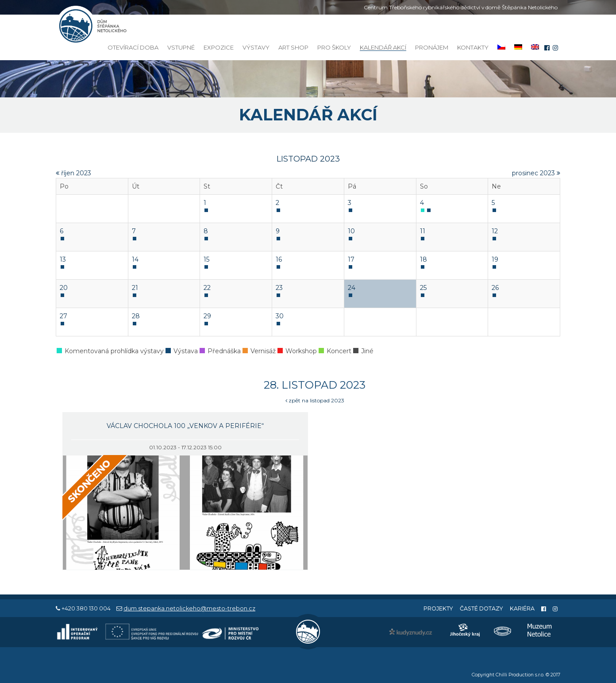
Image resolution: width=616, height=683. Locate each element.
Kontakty (473, 47)
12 (495, 231)
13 (63, 259)
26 (495, 288)
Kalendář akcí (383, 48)
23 (279, 288)
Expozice (219, 47)
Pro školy (334, 47)
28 (136, 316)
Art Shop (293, 47)
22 (207, 288)
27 (64, 316)
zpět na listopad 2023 (315, 400)
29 (207, 316)
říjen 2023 (73, 173)
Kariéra (522, 608)
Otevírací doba (133, 47)
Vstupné (181, 47)
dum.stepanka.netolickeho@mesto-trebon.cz (189, 608)
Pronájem (432, 47)
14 (135, 259)
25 (423, 288)
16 (279, 259)
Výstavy (256, 47)
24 (352, 288)
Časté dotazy (481, 608)
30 (280, 316)
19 (495, 259)
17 (351, 259)
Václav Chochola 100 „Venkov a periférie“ (185, 426)
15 (206, 259)
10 (351, 231)
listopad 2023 (308, 159)
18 (423, 259)
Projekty (438, 608)
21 (135, 288)
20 (64, 288)
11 (423, 231)
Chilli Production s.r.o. (520, 675)
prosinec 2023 (536, 173)
